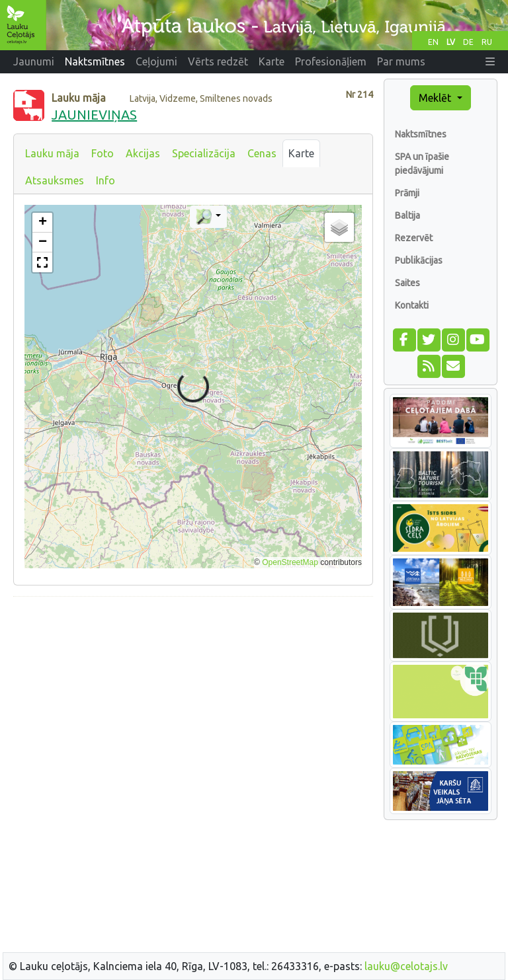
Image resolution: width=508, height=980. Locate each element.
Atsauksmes (55, 180)
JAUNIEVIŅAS (94, 115)
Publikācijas (419, 260)
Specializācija (204, 153)
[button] (490, 61)
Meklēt (436, 98)
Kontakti (412, 305)
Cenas (262, 153)
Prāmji (407, 193)
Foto (103, 153)
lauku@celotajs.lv (406, 966)
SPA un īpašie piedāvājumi (422, 164)
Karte (301, 153)
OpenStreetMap (290, 562)
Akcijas (143, 153)
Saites (407, 283)
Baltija (407, 215)
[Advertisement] (193, 700)
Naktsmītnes (421, 134)
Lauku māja (52, 153)
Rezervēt (414, 238)
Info (106, 180)
